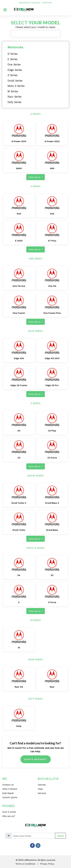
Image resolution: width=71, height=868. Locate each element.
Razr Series (15, 97)
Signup (60, 836)
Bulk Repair (8, 793)
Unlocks (42, 785)
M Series (13, 91)
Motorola (15, 47)
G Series (13, 54)
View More (36, 177)
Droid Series (15, 81)
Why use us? (9, 816)
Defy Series (14, 102)
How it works (9, 812)
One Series (14, 64)
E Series (12, 59)
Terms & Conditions (25, 864)
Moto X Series (16, 86)
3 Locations (35, 3)
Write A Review (10, 789)
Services (42, 793)
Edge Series (15, 70)
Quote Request (36, 759)
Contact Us (8, 785)
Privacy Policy (47, 864)
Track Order (47, 3)
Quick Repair (24, 3)
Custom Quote (10, 797)
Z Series (12, 75)
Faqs (40, 789)
